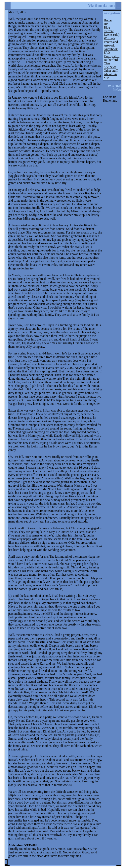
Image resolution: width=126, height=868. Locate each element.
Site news (110, 67)
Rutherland (110, 100)
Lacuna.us (110, 97)
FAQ (107, 53)
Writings (109, 38)
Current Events (109, 33)
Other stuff (111, 71)
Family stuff (112, 56)
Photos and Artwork (111, 44)
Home (108, 20)
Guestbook (111, 49)
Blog (107, 27)
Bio (106, 24)
